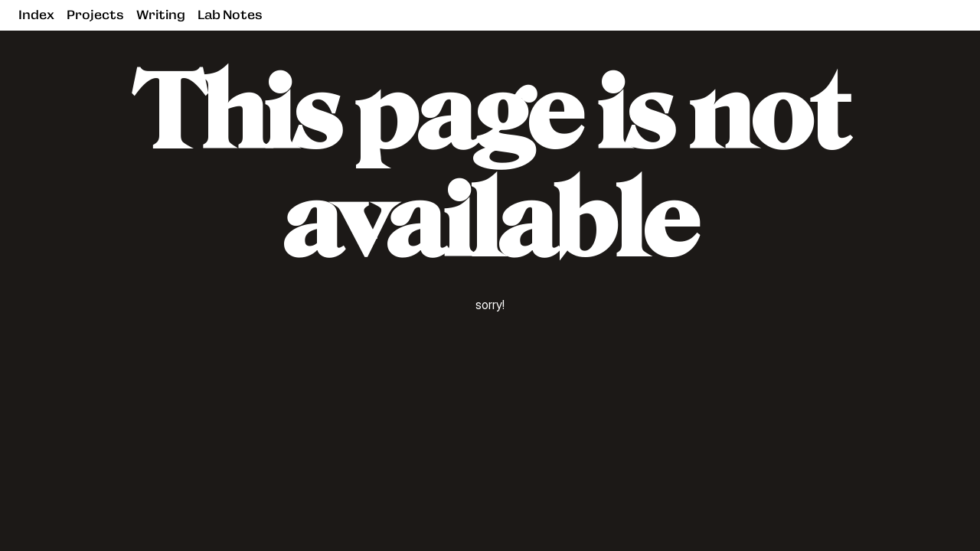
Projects (95, 15)
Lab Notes (230, 15)
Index (36, 15)
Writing (161, 15)
